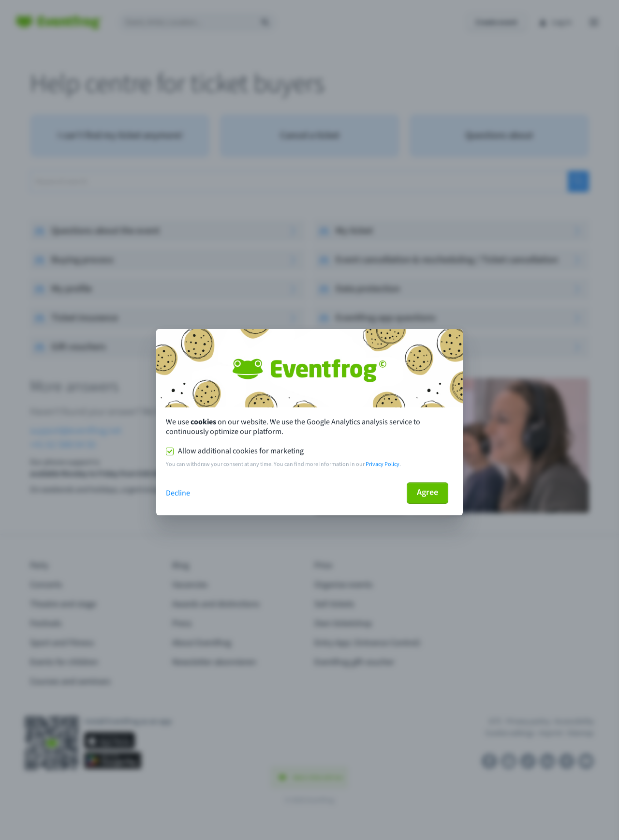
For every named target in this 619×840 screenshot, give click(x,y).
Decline (178, 493)
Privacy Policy (383, 464)
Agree (427, 492)
